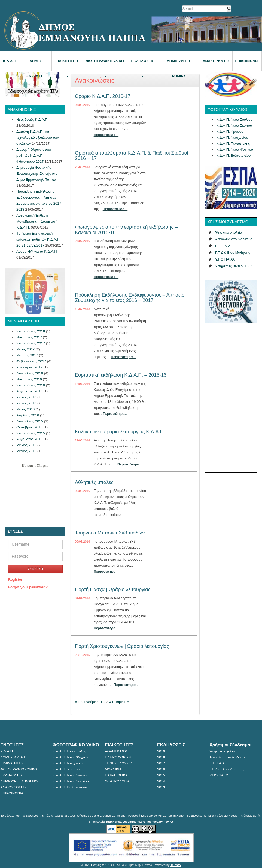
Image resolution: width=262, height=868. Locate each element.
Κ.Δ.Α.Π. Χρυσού (230, 131)
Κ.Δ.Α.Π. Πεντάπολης (233, 143)
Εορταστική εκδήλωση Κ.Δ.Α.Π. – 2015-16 (121, 375)
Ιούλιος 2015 (26, 445)
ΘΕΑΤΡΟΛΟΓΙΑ (117, 781)
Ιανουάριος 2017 (29, 367)
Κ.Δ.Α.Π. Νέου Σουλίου (234, 120)
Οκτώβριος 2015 (29, 427)
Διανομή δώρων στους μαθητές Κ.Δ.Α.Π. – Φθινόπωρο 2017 (34, 155)
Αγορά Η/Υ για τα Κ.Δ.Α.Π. (37, 251)
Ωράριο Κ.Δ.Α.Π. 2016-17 (103, 96)
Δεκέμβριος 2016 (30, 373)
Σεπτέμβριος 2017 (31, 343)
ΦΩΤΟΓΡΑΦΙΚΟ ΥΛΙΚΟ (105, 65)
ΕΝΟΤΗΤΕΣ (12, 745)
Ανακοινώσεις (95, 80)
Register (15, 580)
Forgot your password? (28, 587)
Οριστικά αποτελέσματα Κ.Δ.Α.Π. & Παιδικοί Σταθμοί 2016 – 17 (131, 156)
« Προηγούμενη (87, 702)
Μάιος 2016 (25, 409)
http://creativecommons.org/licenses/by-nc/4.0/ (140, 822)
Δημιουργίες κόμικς (179, 65)
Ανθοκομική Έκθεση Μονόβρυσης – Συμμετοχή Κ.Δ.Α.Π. (37, 221)
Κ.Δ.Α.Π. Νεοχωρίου (232, 137)
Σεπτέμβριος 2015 (31, 433)
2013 (161, 787)
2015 (161, 775)
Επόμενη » (121, 702)
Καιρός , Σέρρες (35, 466)
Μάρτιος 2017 (27, 355)
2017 (161, 763)
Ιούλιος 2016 (26, 397)
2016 (161, 769)
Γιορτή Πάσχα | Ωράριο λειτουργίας (113, 589)
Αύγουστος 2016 (29, 391)
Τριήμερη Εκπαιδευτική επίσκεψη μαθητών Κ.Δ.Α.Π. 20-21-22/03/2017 (39, 239)
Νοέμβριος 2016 (29, 379)
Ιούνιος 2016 (26, 403)
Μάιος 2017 (25, 349)
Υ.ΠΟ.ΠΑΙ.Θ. (225, 259)
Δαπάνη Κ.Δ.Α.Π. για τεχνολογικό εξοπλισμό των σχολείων (38, 137)
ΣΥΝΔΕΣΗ (35, 569)
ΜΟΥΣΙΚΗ (113, 769)
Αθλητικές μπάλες (94, 482)
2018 (161, 757)
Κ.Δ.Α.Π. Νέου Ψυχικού (235, 149)
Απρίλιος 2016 (28, 415)
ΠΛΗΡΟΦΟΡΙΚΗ (118, 757)
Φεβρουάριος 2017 (31, 361)
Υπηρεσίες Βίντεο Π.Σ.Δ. (234, 266)
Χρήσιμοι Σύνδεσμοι (230, 745)
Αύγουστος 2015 (29, 439)
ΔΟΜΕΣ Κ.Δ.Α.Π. (36, 65)
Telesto (176, 865)
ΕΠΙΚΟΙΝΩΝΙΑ (247, 61)
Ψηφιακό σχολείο (229, 232)
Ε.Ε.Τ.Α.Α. (223, 246)
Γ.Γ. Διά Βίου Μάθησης (233, 252)
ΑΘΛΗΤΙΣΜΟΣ (116, 751)
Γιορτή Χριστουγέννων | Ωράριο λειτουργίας (122, 646)
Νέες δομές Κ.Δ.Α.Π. (32, 120)
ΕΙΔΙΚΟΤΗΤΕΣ (67, 65)
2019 (161, 751)
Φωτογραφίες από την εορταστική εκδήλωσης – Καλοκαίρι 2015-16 (126, 230)
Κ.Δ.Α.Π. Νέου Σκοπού (234, 125)
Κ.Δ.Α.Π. (10, 61)
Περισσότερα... (106, 135)
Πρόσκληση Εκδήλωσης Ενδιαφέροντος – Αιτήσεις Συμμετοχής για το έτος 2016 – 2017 (130, 298)
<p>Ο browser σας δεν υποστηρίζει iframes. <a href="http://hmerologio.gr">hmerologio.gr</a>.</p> (231, 349)
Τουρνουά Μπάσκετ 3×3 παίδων (110, 533)
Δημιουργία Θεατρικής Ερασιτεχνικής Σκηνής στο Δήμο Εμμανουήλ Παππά (37, 173)
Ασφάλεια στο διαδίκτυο (234, 239)
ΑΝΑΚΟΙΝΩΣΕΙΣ (216, 61)
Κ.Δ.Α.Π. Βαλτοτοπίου (233, 155)
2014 (161, 781)
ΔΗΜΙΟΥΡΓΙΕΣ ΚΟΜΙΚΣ (19, 781)
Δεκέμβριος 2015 (30, 421)
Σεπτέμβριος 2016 (31, 385)
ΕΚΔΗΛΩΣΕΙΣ (143, 65)
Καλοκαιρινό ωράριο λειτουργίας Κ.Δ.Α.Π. (120, 432)
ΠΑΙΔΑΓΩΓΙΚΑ (116, 775)
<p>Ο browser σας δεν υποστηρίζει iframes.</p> (231, 425)
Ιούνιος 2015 (26, 451)
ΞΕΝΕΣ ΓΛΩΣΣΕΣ (119, 763)
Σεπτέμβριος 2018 (31, 331)
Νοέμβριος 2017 (29, 337)
